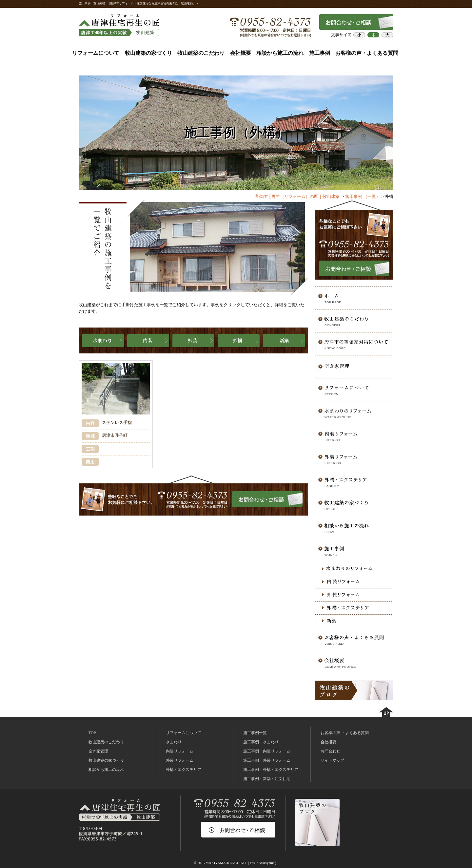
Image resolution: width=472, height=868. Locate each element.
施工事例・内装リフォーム (267, 751)
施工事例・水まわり (261, 742)
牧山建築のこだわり (201, 53)
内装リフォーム (180, 751)
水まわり (174, 742)
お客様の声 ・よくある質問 (345, 733)
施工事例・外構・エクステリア (271, 770)
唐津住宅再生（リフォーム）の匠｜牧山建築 (297, 196)
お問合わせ (330, 751)
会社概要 (241, 53)
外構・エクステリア (184, 770)
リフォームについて (96, 53)
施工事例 (320, 53)
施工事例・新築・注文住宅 (267, 779)
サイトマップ (332, 760)
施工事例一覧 (255, 733)
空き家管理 (98, 751)
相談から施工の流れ (280, 53)
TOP (92, 733)
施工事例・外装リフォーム (267, 760)
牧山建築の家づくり (148, 53)
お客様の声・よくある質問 (367, 53)
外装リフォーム (180, 760)
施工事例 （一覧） (363, 196)
